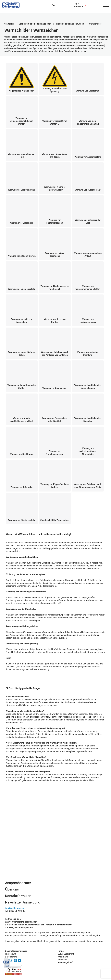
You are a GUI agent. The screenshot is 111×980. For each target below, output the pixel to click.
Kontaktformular (18, 896)
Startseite (9, 24)
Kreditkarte (63, 957)
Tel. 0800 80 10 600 (15, 911)
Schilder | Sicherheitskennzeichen (35, 24)
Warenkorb (79, 6)
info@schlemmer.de (15, 908)
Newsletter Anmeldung (23, 902)
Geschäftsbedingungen (16, 951)
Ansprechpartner (18, 883)
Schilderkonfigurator (56, 849)
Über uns (12, 889)
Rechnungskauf (65, 963)
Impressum (10, 954)
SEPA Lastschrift (66, 954)
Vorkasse (62, 960)
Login (76, 4)
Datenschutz (11, 957)
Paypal (61, 951)
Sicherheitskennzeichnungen (70, 24)
